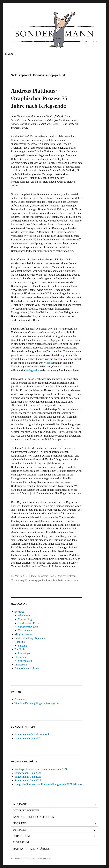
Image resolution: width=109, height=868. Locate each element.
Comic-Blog (47, 576)
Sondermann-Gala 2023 (28, 777)
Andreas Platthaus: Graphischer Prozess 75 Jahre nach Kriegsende (39, 98)
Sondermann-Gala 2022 (28, 780)
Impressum (21, 665)
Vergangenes (25, 630)
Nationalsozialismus (69, 580)
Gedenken (52, 580)
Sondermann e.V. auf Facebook (32, 734)
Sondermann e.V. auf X (27, 738)
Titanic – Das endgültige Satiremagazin (37, 703)
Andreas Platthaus (67, 576)
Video (47, 363)
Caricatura (20, 699)
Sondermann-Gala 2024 (28, 773)
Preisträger (24, 653)
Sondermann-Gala (28, 627)
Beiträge (19, 612)
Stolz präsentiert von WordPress (39, 858)
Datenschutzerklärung (27, 668)
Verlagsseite (32, 370)
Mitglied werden (24, 634)
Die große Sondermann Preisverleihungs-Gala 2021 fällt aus (48, 784)
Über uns (20, 642)
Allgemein (34, 576)
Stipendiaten (25, 661)
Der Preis (20, 649)
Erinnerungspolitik (35, 580)
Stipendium (21, 657)
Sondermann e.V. (17, 858)
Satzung (22, 646)
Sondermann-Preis (28, 623)
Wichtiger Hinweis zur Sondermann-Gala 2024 (41, 769)
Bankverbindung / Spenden (30, 638)
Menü (9, 54)
